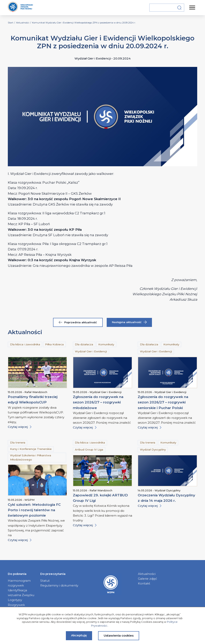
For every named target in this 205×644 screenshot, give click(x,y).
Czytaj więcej (20, 427)
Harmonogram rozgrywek (19, 583)
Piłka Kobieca (54, 344)
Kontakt (144, 583)
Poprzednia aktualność (78, 322)
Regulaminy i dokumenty (59, 585)
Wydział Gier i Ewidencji (91, 351)
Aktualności (147, 574)
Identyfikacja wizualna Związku (21, 593)
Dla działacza (84, 344)
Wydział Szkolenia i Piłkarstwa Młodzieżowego (31, 457)
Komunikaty (106, 344)
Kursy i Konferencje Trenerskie (31, 449)
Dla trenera (18, 442)
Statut (45, 581)
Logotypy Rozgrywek (16, 602)
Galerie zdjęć (148, 579)
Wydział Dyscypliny (153, 449)
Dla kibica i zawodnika (25, 344)
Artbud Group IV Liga (89, 449)
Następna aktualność (129, 322)
